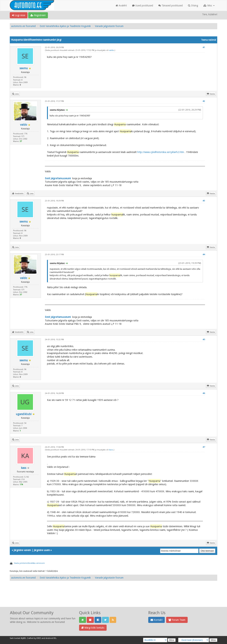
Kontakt (157, 620)
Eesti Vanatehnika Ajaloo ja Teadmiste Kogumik (65, 26)
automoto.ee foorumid (23, 26)
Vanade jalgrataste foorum (109, 26)
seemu (24, 68)
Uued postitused (143, 6)
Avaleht (121, 6)
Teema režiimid (209, 40)
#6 (204, 393)
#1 (204, 47)
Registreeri (38, 15)
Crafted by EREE (34, 638)
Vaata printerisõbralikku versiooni (29, 563)
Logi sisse (19, 15)
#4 (204, 255)
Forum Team (177, 620)
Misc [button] (209, 6)
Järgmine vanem (22, 550)
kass (24, 468)
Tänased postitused (171, 6)
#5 (204, 340)
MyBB (23, 638)
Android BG (51, 638)
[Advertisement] (113, 598)
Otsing (193, 6)
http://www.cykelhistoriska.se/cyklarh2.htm (161, 152)
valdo (112, 50)
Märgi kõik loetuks (93, 628)
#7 (204, 447)
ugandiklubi (24, 414)
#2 (204, 101)
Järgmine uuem (42, 550)
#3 (204, 201)
